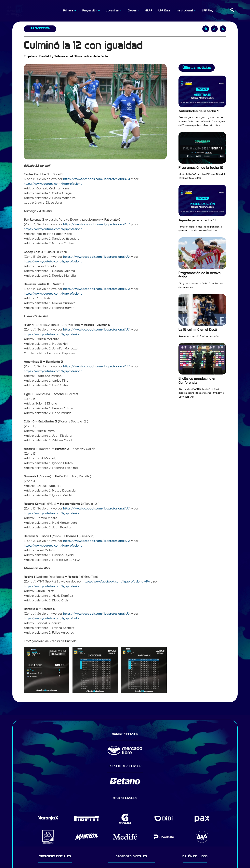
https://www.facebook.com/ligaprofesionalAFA (97, 179)
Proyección (40, 28)
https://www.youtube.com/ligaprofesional (53, 184)
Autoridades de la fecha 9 (199, 111)
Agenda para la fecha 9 (197, 220)
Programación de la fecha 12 (201, 168)
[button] (206, 29)
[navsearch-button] (232, 11)
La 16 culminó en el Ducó (198, 330)
